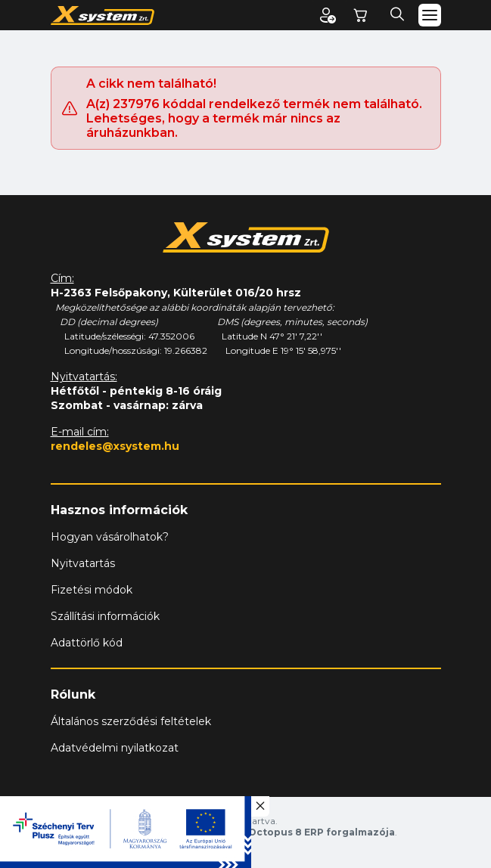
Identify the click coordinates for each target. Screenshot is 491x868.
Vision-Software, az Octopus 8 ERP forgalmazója (270, 832)
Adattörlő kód (87, 643)
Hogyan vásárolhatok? (110, 537)
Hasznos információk (119, 510)
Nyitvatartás (83, 563)
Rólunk (73, 694)
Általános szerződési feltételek (131, 721)
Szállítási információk (105, 616)
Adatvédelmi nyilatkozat (115, 748)
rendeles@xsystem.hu (115, 446)
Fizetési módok (92, 590)
